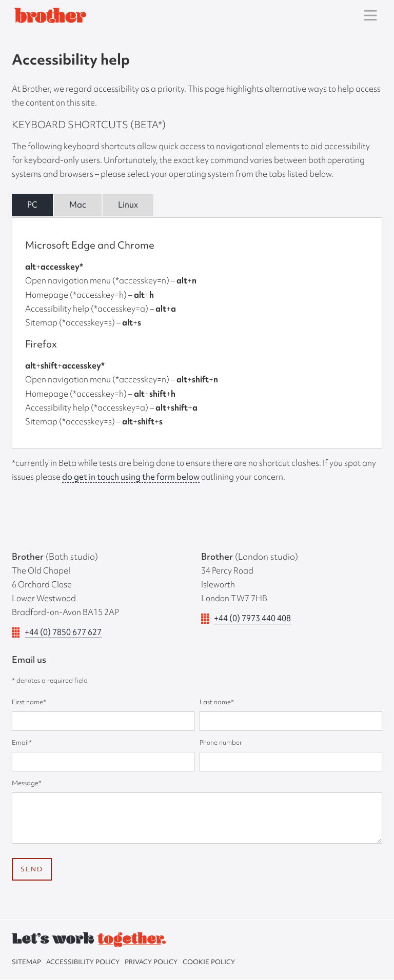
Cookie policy (209, 962)
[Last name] (291, 721)
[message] (197, 818)
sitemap (26, 962)
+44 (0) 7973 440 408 (252, 618)
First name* (29, 702)
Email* (22, 742)
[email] (103, 762)
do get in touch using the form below (131, 477)
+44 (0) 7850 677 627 (63, 632)
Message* (27, 783)
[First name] (103, 721)
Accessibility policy (83, 962)
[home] (49, 15)
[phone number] (291, 762)
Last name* (217, 702)
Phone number (221, 742)
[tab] (32, 205)
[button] (370, 15)
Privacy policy (151, 962)
